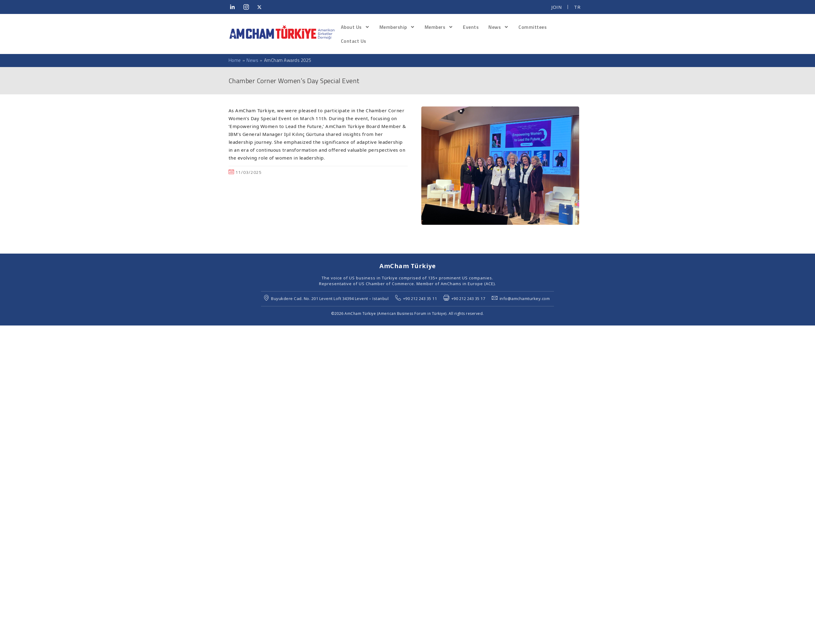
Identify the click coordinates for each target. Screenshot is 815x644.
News (499, 27)
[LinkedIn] (235, 7)
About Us (355, 27)
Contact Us (354, 41)
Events (471, 27)
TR (577, 7)
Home (235, 60)
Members (439, 27)
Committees (533, 27)
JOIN (556, 7)
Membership (397, 27)
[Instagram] (248, 7)
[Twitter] (262, 7)
